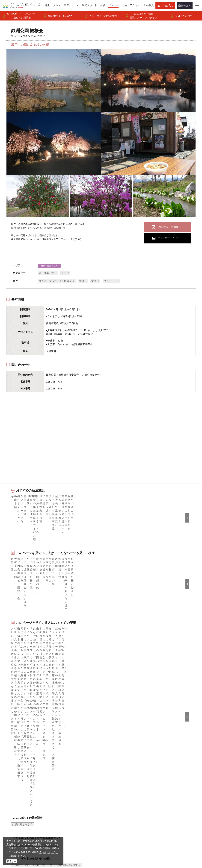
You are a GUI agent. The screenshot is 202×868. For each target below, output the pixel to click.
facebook (110, 758)
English (158, 758)
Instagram (111, 766)
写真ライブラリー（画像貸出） (74, 788)
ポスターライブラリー (69, 801)
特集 (10, 758)
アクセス (12, 792)
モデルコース (15, 771)
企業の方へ (185, 6)
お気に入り (167, 6)
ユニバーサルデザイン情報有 (55, 281)
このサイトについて (67, 766)
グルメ (11, 766)
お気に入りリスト (17, 796)
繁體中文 (159, 771)
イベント (12, 783)
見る (64, 273)
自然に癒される (21, 650)
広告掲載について (66, 779)
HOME (9, 735)
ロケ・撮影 (109, 846)
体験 (10, 779)
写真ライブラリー (113, 838)
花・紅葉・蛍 (46, 273)
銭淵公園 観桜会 (44, 735)
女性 (94, 281)
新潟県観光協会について (70, 771)
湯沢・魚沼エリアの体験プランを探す (33, 670)
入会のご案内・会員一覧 (70, 775)
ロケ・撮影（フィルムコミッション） (77, 818)
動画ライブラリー (66, 792)
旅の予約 (12, 788)
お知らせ (12, 801)
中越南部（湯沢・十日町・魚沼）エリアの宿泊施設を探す (45, 691)
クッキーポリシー (49, 852)
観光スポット (15, 775)
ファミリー (110, 281)
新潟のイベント (24, 735)
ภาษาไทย (159, 779)
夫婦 (81, 281)
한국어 (158, 762)
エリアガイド (15, 762)
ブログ (109, 771)
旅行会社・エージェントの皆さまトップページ (77, 760)
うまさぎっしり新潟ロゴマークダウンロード (77, 811)
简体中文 (159, 766)
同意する (12, 861)
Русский (159, 775)
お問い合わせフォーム (168, 846)
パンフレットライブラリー (71, 796)
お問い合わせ (161, 798)
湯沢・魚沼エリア (49, 266)
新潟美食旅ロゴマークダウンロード (76, 805)
